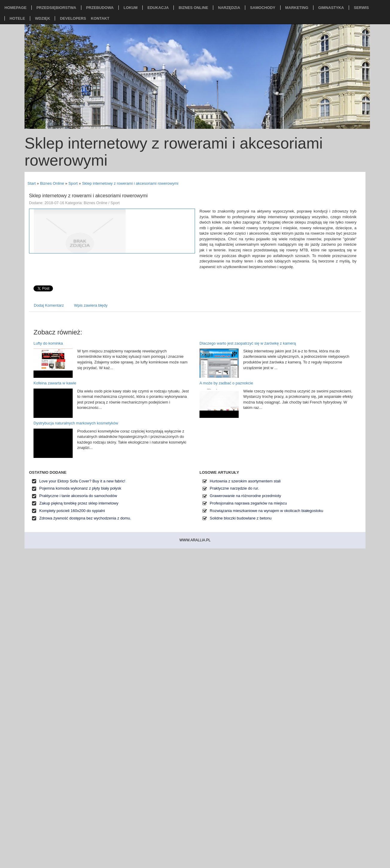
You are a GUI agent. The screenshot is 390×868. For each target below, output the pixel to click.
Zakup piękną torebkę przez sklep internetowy (79, 503)
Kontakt (100, 18)
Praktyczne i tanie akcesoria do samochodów (78, 496)
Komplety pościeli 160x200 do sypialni (72, 511)
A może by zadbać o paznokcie (226, 383)
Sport (73, 183)
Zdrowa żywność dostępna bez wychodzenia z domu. (85, 518)
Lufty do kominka (48, 343)
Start (32, 183)
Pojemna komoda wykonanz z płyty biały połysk (80, 488)
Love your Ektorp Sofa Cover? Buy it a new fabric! (82, 481)
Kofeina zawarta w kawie (55, 383)
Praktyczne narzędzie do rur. (234, 488)
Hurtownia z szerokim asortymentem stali (245, 481)
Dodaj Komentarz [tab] (49, 305)
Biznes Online (52, 183)
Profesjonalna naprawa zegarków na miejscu (248, 503)
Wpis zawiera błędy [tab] (91, 305)
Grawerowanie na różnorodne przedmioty (245, 496)
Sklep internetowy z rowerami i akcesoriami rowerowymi (130, 183)
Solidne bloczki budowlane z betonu (241, 518)
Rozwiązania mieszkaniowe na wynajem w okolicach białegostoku (266, 511)
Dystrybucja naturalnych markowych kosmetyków (76, 423)
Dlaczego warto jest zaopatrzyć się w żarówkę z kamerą (248, 343)
